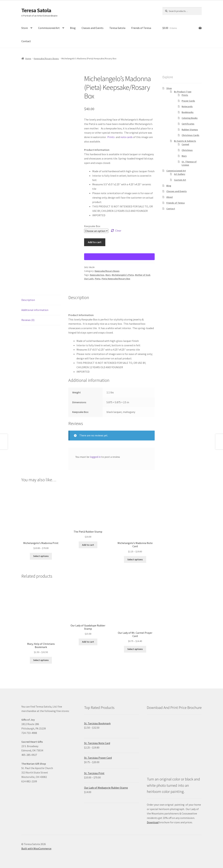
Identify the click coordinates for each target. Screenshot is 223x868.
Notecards (187, 106)
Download (153, 822)
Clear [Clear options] (118, 231)
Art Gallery (180, 174)
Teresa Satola (36, 10)
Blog (73, 28)
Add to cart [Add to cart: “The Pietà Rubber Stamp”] (88, 545)
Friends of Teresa (141, 28)
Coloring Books (190, 118)
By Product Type (183, 92)
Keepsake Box (92, 226)
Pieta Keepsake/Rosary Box (116, 279)
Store (25, 28)
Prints (111, 137)
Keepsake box (97, 275)
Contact (26, 41)
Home (28, 58)
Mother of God (143, 275)
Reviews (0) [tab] (28, 320)
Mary (108, 275)
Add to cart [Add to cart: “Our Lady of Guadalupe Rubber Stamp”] (88, 642)
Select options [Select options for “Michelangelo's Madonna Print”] (41, 556)
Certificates (188, 124)
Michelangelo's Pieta (123, 275)
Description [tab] (28, 300)
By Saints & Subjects (185, 141)
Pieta (98, 279)
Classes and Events (93, 28)
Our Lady (89, 279)
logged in (95, 457)
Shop (169, 88)
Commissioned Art (49, 28)
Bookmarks (188, 112)
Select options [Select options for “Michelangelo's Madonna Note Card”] (135, 559)
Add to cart (95, 242)
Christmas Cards (190, 135)
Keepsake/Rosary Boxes (46, 58)
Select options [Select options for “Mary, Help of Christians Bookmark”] (41, 660)
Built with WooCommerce (36, 848)
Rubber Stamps (190, 130)
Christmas (187, 150)
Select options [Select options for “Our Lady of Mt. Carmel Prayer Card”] (135, 649)
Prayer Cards (188, 101)
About (170, 197)
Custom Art (180, 180)
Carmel (185, 144)
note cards (127, 137)
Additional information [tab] (35, 310)
